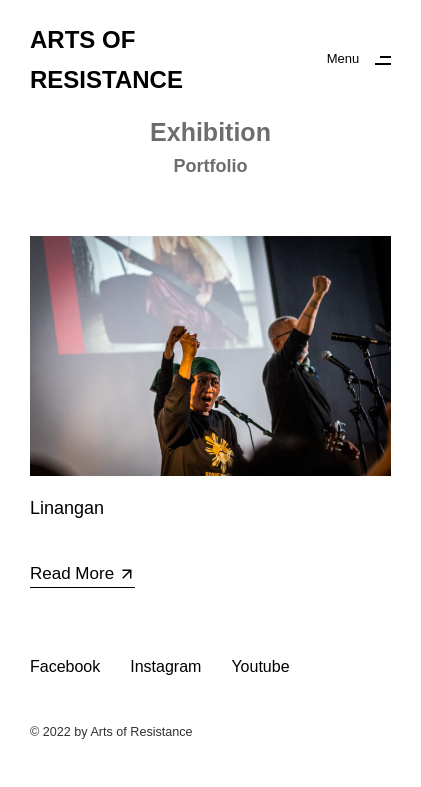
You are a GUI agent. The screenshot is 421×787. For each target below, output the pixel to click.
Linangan (67, 508)
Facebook (65, 666)
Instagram (165, 666)
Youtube (260, 666)
